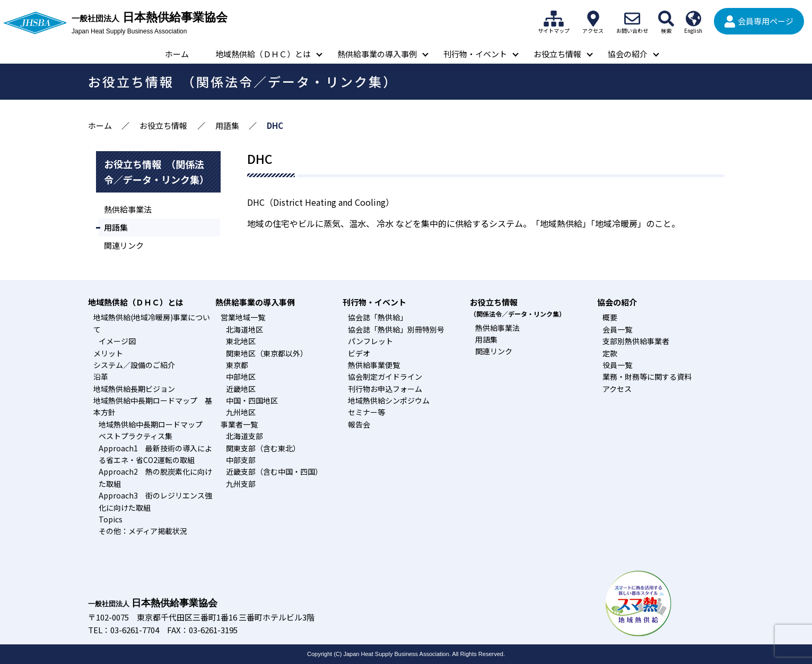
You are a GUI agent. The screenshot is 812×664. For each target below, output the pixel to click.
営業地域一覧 (243, 317)
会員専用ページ (766, 21)
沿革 (101, 377)
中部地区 (241, 377)
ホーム (177, 54)
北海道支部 (245, 436)
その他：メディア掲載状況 (143, 531)
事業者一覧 (239, 424)
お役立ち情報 (557, 54)
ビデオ (359, 353)
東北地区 (241, 341)
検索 (666, 19)
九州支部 (241, 484)
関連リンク (124, 245)
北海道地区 (245, 329)
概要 (610, 317)
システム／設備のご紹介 (134, 365)
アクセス (593, 19)
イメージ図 (117, 341)
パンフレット (370, 341)
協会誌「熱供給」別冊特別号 (396, 329)
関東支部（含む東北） (263, 448)
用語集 (227, 125)
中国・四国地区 (252, 400)
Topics (111, 519)
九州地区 (241, 412)
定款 (610, 353)
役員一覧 (617, 365)
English (693, 19)
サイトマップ (554, 19)
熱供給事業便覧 (374, 365)
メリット (108, 353)
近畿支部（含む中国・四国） (274, 471)
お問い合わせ (632, 19)
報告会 (359, 424)
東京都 (237, 365)
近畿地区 (241, 389)
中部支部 (241, 460)
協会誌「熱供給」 (378, 317)
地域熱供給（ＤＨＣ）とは (263, 54)
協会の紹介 (628, 54)
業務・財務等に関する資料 (647, 377)
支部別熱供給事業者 (636, 341)
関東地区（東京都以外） (267, 353)
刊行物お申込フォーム (385, 389)
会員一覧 (617, 329)
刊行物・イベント (475, 54)
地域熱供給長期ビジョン (134, 389)
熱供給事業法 (128, 209)
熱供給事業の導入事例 (377, 54)
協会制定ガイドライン (385, 377)
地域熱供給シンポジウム (389, 400)
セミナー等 (366, 412)
